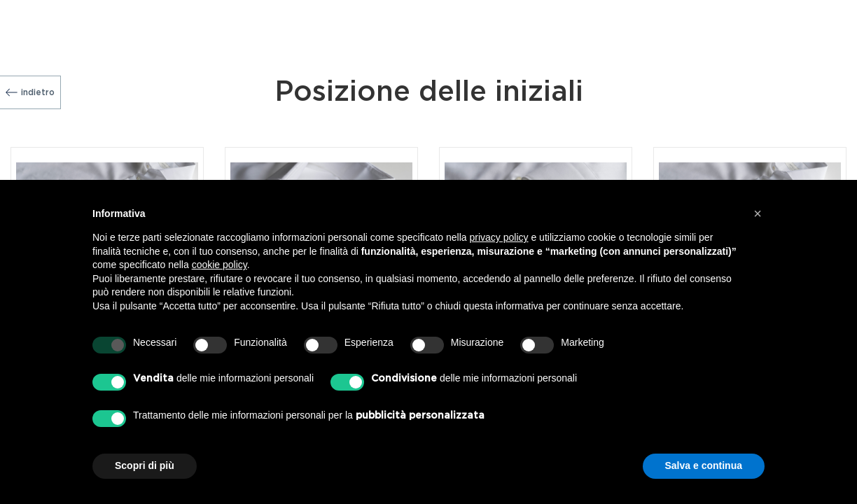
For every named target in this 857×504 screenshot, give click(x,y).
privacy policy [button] (499, 237)
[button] (758, 213)
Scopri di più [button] (145, 465)
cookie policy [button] (220, 265)
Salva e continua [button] (704, 465)
